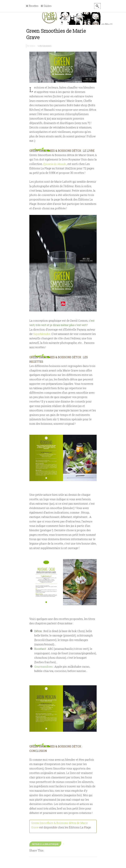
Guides (48, 6)
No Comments (46, 46)
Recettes (34, 6)
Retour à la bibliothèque (45, 844)
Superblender (42, 334)
